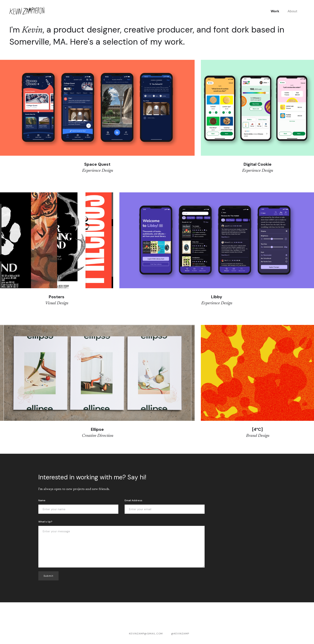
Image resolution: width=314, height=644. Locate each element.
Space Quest (97, 164)
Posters (57, 297)
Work (275, 11)
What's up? (45, 522)
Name (42, 500)
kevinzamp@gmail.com (146, 634)
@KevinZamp (180, 634)
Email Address (133, 500)
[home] (27, 11)
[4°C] (257, 429)
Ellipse (97, 429)
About (292, 11)
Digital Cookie (258, 164)
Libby (217, 297)
